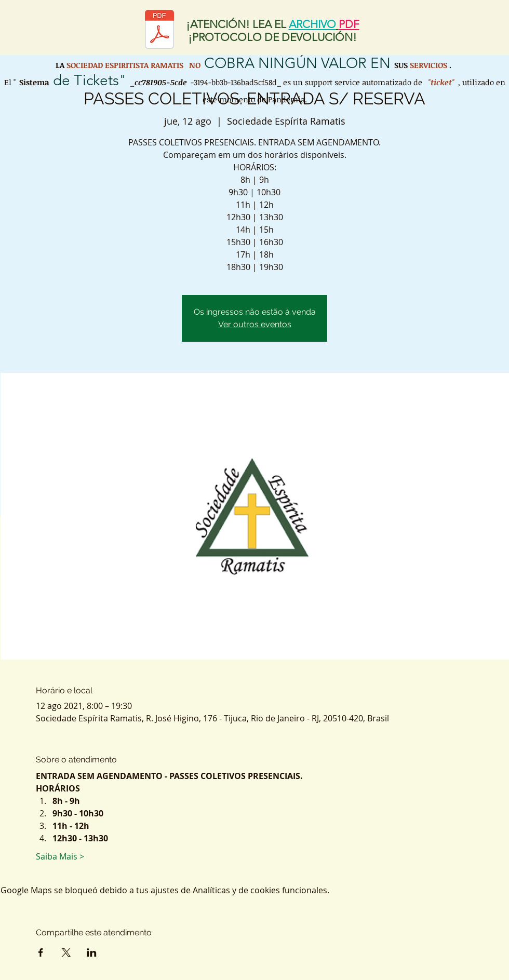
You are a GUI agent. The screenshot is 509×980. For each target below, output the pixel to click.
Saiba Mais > (60, 856)
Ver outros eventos (255, 324)
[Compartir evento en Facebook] (41, 952)
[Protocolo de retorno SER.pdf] (159, 31)
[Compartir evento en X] (66, 952)
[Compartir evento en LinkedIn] (92, 952)
